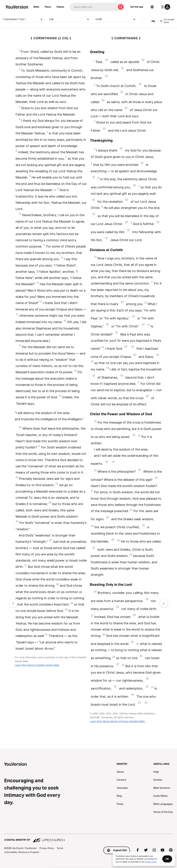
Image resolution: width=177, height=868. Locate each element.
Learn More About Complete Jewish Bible (37, 665)
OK (167, 859)
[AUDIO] (143, 21)
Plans (48, 7)
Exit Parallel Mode (167, 21)
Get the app (137, 7)
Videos (60, 7)
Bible (36, 7)
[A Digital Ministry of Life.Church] (88, 838)
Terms (60, 848)
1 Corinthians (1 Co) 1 (23, 19)
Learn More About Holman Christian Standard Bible (117, 721)
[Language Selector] (152, 7)
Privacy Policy (47, 848)
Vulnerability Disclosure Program (22, 852)
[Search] (93, 7)
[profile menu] (165, 7)
